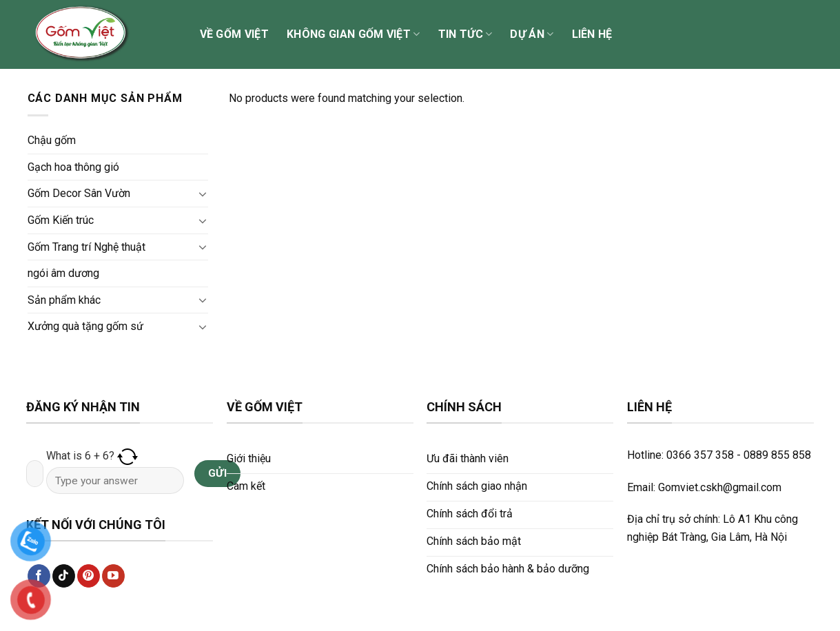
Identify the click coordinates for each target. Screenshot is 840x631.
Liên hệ (592, 34)
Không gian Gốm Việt (354, 34)
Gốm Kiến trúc (61, 220)
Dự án (532, 34)
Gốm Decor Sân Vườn (79, 193)
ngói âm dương (63, 273)
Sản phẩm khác (64, 300)
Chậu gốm (52, 140)
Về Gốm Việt (235, 34)
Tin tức (465, 34)
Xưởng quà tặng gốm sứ (85, 326)
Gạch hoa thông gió (73, 167)
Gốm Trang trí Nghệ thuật (86, 247)
